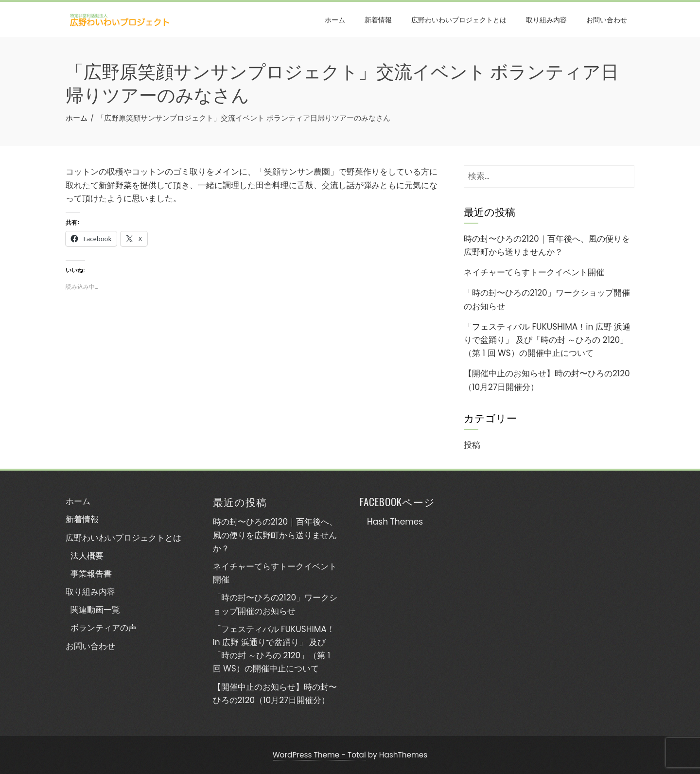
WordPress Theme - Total (319, 755)
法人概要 (87, 556)
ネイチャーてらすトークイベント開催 (534, 272)
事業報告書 (91, 574)
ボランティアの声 (104, 628)
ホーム (335, 19)
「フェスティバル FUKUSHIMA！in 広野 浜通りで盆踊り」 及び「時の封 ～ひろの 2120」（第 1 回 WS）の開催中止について (547, 340)
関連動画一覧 (95, 610)
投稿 (472, 445)
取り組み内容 (546, 19)
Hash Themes (395, 522)
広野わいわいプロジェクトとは (459, 19)
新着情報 (378, 19)
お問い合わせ (607, 19)
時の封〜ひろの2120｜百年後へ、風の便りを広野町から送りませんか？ (275, 535)
